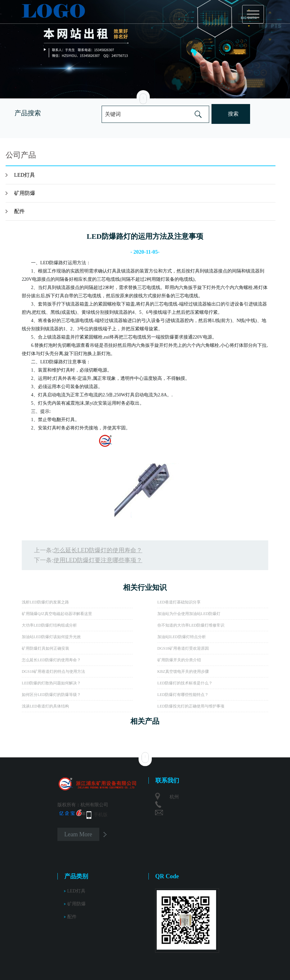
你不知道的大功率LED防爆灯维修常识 (191, 625)
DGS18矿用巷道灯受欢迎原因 (183, 648)
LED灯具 (25, 175)
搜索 (233, 114)
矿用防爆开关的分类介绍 (179, 660)
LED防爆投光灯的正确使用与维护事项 (191, 706)
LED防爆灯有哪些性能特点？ (183, 695)
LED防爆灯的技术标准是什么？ (185, 683)
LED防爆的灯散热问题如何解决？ (51, 683)
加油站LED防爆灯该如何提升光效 (51, 637)
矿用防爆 (25, 193)
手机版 (101, 815)
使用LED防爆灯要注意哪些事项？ (98, 560)
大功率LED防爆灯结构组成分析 (49, 625)
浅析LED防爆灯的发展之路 (45, 602)
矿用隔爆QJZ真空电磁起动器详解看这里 (57, 614)
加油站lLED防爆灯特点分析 (182, 637)
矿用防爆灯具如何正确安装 (46, 648)
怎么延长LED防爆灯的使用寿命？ (98, 550)
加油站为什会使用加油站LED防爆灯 (189, 614)
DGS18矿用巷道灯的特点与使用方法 (53, 671)
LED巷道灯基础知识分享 (179, 602)
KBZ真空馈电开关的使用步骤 (183, 671)
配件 (19, 211)
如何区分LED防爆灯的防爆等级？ (51, 695)
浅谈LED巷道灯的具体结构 (45, 706)
